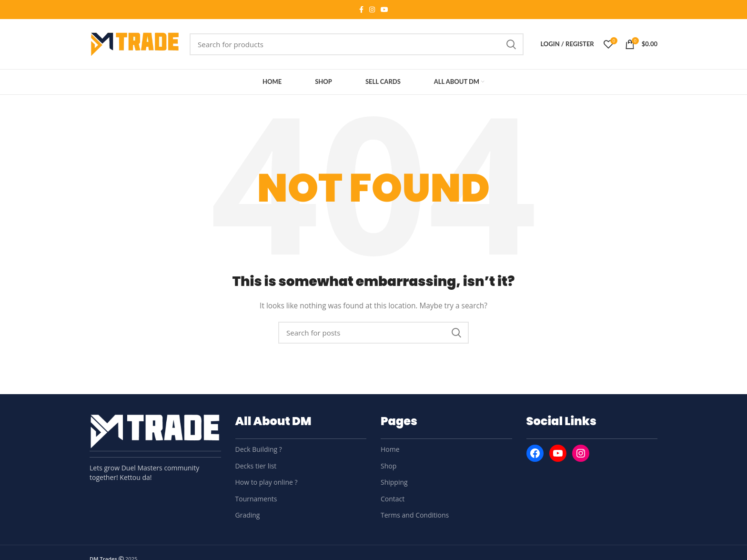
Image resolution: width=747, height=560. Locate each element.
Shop (389, 466)
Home (390, 449)
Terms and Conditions (415, 515)
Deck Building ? (259, 449)
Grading (248, 515)
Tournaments (256, 499)
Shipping (394, 482)
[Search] (357, 44)
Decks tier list (256, 466)
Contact (393, 499)
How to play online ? (267, 482)
